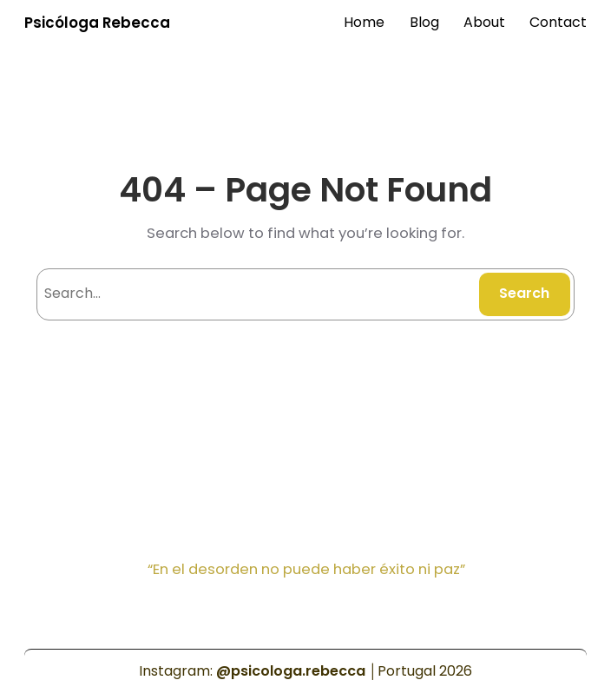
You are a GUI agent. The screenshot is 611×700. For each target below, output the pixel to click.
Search (524, 293)
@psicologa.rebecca (291, 671)
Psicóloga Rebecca (97, 23)
